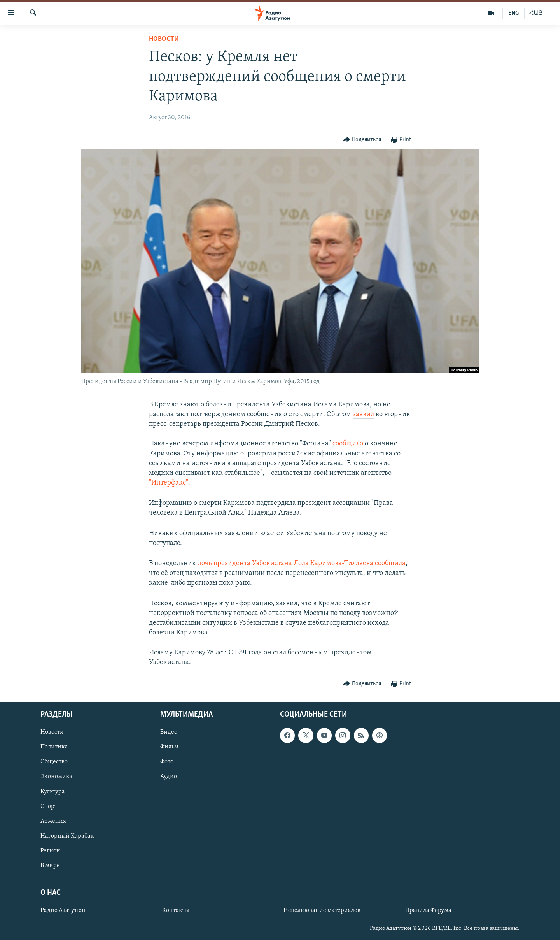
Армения (53, 821)
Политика (54, 747)
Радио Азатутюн (63, 910)
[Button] (362, 140)
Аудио (169, 777)
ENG (514, 13)
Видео (169, 732)
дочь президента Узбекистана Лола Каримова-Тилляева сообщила (302, 563)
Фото (167, 762)
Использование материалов (322, 910)
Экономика (57, 777)
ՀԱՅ (536, 13)
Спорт (49, 806)
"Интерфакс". (170, 483)
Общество (54, 762)
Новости (164, 39)
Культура (53, 792)
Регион (50, 851)
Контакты (176, 910)
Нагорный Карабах (67, 836)
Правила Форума (428, 910)
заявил (363, 414)
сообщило (348, 444)
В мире (50, 866)
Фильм (169, 747)
